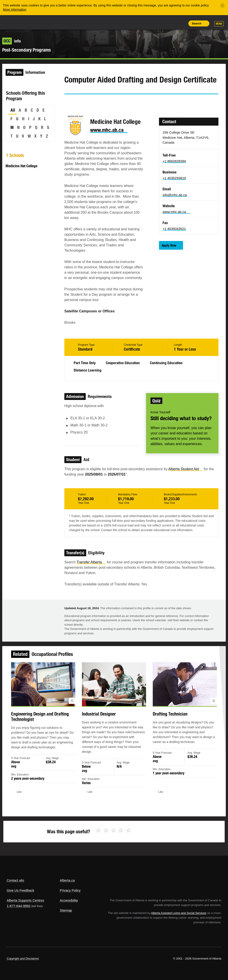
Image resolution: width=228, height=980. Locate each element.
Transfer (91, 562)
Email (106, 102)
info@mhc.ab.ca (175, 195)
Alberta (15, 22)
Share (151, 23)
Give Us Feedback (20, 890)
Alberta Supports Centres (25, 900)
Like (171, 23)
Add (161, 23)
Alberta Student (186, 469)
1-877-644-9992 (19, 906)
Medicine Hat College (21, 166)
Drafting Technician (165, 719)
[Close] (222, 6)
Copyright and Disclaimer (23, 959)
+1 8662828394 (174, 161)
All (13, 110)
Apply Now (169, 245)
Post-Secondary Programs (26, 50)
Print (181, 23)
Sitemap (66, 910)
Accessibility (69, 900)
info (11, 41)
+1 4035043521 (174, 229)
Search (196, 23)
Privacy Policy (70, 890)
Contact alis (15, 880)
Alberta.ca (67, 880)
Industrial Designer (100, 719)
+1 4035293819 (174, 178)
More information (15, 10)
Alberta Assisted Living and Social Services (179, 913)
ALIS (36, 22)
